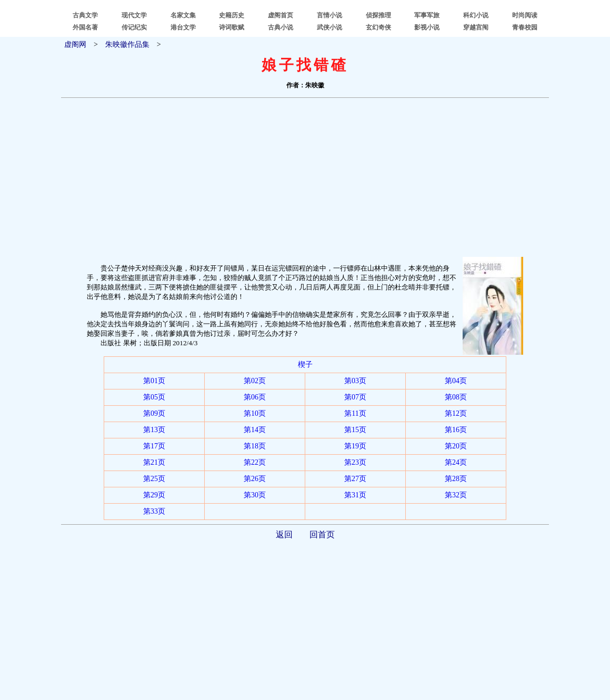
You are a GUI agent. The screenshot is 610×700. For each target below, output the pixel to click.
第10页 (255, 413)
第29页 (154, 495)
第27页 (355, 479)
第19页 (355, 446)
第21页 (154, 462)
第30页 (255, 495)
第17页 (154, 446)
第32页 (456, 495)
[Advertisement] (305, 177)
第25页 (154, 479)
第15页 (355, 430)
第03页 (355, 381)
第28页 (456, 479)
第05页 (154, 397)
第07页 (355, 397)
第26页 (255, 479)
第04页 (456, 381)
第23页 (355, 462)
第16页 (456, 430)
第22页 (255, 462)
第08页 (456, 397)
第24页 (456, 462)
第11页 (355, 413)
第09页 (154, 413)
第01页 (154, 381)
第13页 (154, 430)
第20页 (456, 446)
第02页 (255, 381)
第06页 (255, 397)
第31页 (355, 495)
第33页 (154, 511)
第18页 (255, 446)
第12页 (456, 413)
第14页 (255, 430)
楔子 (305, 364)
